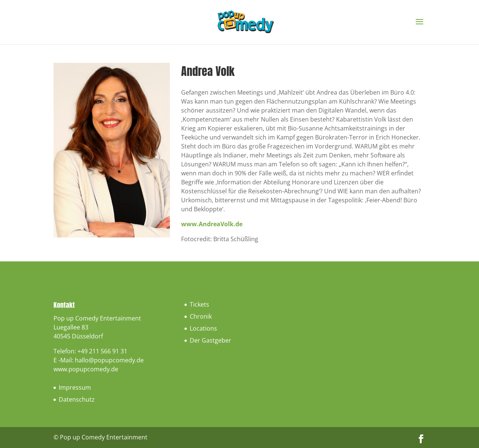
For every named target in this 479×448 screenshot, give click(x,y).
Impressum (75, 387)
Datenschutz (77, 399)
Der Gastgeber (210, 340)
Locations (203, 328)
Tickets (199, 304)
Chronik (201, 316)
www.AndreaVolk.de (212, 224)
